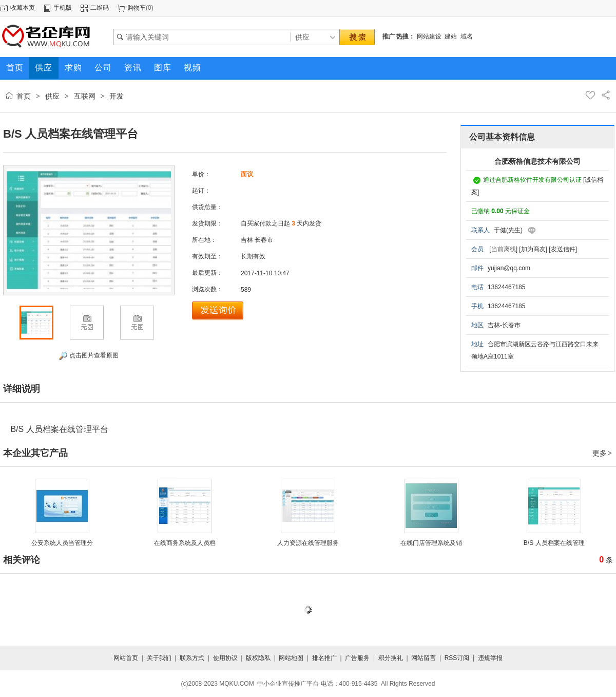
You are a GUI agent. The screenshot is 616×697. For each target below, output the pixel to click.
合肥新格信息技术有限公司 (537, 161)
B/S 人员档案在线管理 (554, 543)
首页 (24, 96)
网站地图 (291, 658)
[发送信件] (563, 249)
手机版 (63, 8)
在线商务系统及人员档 (185, 543)
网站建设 (429, 36)
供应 (52, 96)
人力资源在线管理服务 (308, 543)
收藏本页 (23, 8)
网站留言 (423, 658)
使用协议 (225, 658)
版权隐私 (258, 658)
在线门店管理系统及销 (431, 543)
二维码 (100, 8)
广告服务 (357, 658)
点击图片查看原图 (89, 356)
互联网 (85, 96)
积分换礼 (391, 658)
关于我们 (159, 658)
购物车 (137, 8)
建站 (451, 36)
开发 (117, 96)
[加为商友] (533, 249)
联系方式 (192, 658)
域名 (467, 36)
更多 (603, 453)
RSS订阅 (457, 658)
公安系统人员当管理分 (62, 543)
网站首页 (126, 658)
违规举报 (490, 658)
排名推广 (324, 658)
